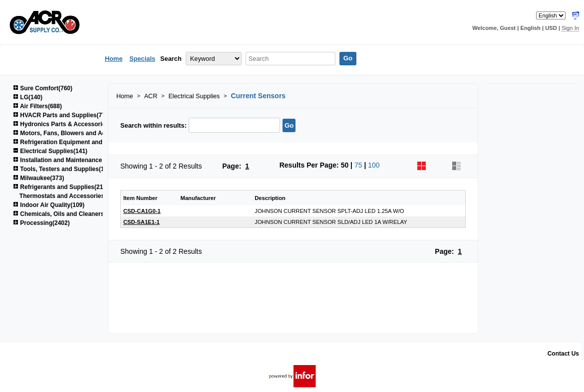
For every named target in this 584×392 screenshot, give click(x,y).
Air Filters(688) (37, 106)
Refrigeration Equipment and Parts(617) (73, 142)
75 (358, 165)
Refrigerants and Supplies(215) (61, 187)
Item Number (140, 198)
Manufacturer (198, 198)
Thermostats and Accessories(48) (67, 196)
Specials (142, 59)
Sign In (570, 28)
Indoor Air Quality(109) (49, 205)
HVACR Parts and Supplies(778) (62, 115)
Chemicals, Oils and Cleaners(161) (65, 214)
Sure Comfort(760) (43, 88)
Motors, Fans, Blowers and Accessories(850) (80, 133)
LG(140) (28, 97)
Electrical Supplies (194, 96)
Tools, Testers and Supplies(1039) (65, 169)
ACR (151, 96)
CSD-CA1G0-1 (142, 211)
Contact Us (563, 354)
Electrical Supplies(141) (50, 151)
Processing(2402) (41, 223)
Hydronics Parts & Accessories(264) (68, 124)
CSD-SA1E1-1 (142, 222)
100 (374, 165)
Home (114, 59)
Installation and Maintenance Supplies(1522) (79, 160)
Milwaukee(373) (38, 178)
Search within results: (153, 125)
